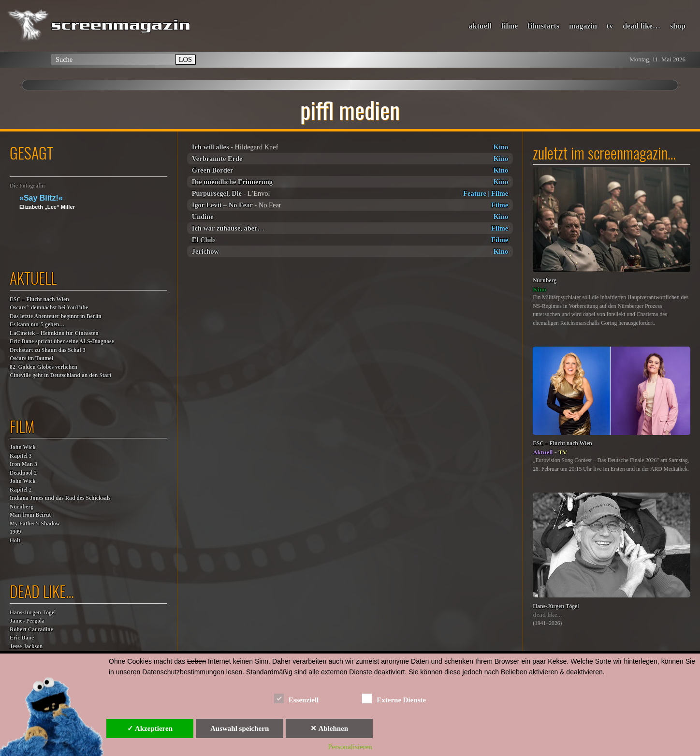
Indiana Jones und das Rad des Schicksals (60, 498)
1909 (15, 532)
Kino (501, 147)
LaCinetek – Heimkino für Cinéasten (54, 333)
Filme (500, 193)
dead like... (547, 615)
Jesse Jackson (26, 647)
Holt (15, 541)
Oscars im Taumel (31, 358)
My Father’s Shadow (35, 524)
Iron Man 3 (23, 464)
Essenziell (297, 698)
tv (610, 26)
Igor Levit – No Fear (222, 205)
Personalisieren (350, 747)
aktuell (480, 26)
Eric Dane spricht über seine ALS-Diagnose (62, 342)
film (22, 426)
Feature (475, 193)
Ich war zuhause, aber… (228, 228)
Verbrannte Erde (217, 159)
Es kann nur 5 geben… (37, 325)
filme (510, 26)
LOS (185, 59)
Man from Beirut (30, 515)
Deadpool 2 (23, 473)
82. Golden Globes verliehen (44, 367)
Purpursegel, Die (217, 193)
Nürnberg (22, 507)
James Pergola (27, 621)
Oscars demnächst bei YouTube (49, 307)
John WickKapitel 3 (23, 452)
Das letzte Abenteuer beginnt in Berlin (56, 316)
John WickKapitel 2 (23, 486)
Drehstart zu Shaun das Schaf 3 (48, 350)
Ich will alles (211, 147)
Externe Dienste (394, 698)
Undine (203, 217)
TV (563, 452)
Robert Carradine (31, 630)
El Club (204, 240)
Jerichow (205, 251)
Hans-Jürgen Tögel (33, 613)
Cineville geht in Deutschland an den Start (60, 375)
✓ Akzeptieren (150, 728)
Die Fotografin (27, 186)
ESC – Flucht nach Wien (39, 299)
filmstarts (543, 26)
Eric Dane (22, 638)
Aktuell (543, 452)
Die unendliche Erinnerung (232, 182)
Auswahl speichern (240, 728)
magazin (583, 26)
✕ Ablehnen (329, 728)
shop (678, 26)
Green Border (213, 170)
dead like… (642, 26)
